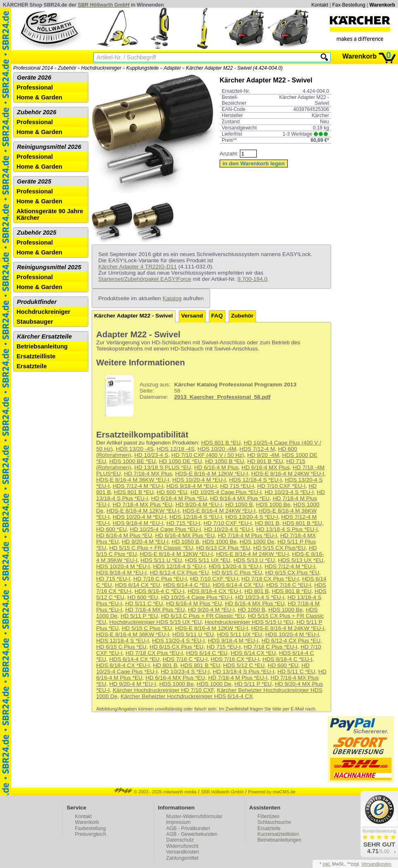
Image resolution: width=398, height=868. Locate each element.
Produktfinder (37, 302)
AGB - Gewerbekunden (192, 834)
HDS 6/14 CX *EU (137, 585)
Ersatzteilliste (36, 356)
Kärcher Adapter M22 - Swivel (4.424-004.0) (234, 68)
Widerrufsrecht (182, 846)
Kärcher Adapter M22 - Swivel (134, 316)
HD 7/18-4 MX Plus (148, 474)
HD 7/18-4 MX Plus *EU (142, 505)
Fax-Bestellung (349, 5)
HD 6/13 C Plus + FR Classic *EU (203, 616)
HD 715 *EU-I (237, 486)
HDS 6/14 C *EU (207, 653)
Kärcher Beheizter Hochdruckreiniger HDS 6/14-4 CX (187, 696)
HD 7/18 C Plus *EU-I (160, 579)
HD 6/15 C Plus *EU (237, 573)
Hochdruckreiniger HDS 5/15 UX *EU (156, 622)
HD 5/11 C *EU (144, 603)
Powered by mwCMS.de (272, 792)
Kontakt (320, 5)
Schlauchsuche (274, 822)
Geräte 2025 (34, 181)
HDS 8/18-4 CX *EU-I (214, 591)
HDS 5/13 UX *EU (301, 560)
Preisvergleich (91, 834)
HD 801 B (267, 523)
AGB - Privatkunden (188, 828)
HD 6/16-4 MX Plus (265, 467)
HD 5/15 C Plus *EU (147, 628)
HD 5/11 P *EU (139, 616)
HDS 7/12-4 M (257, 449)
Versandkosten (183, 852)
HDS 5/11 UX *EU (208, 560)
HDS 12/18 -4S (176, 449)
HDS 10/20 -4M (217, 449)
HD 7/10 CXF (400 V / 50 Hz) (208, 455)
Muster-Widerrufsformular (194, 816)
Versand (192, 316)
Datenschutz (180, 840)
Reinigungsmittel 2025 (49, 267)
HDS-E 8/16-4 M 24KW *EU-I (288, 474)
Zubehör (67, 68)
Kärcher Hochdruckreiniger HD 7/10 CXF (163, 690)
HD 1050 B (239, 505)
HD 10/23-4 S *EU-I (289, 492)
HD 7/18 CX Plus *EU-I (270, 579)
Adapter (172, 68)
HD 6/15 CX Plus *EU (293, 573)
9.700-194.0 (252, 279)
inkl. (327, 864)
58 (197, 396)
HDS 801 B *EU (221, 443)
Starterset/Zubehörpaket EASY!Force (145, 279)
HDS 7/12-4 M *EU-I (138, 486)
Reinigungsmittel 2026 (49, 147)
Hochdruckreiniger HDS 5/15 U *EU (249, 622)
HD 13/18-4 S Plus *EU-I (287, 529)
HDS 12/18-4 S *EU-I (256, 480)
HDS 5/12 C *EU (244, 665)
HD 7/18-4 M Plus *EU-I (248, 535)
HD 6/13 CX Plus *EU (223, 548)
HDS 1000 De (257, 542)
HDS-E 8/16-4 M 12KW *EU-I (212, 474)
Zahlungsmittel (182, 858)
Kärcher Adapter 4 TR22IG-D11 (137, 267)
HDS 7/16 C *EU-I (289, 585)
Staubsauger (35, 322)
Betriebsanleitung (42, 346)
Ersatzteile (32, 366)
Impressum (179, 822)
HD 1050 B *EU (225, 461)
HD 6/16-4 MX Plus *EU (240, 498)
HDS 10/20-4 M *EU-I (199, 480)
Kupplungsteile (143, 68)
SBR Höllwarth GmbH (104, 5)
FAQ (217, 316)
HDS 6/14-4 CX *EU (238, 585)
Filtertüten (269, 816)
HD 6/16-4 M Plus (216, 467)
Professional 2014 (33, 68)
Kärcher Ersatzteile (44, 336)
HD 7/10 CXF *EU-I (281, 486)
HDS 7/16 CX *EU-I (235, 659)
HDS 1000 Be (273, 505)
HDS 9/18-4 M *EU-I (192, 486)
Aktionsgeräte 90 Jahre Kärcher (50, 214)
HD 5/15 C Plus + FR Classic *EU (151, 548)
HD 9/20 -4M (263, 455)
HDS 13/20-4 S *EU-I (252, 517)
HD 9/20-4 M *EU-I (199, 505)
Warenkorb (382, 5)
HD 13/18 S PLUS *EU (163, 467)
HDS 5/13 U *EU (254, 560)
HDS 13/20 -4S (135, 449)
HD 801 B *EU (265, 461)
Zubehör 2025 (37, 233)
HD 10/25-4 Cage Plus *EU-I (226, 492)
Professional (35, 87)
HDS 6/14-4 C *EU (186, 585)
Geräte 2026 (34, 78)
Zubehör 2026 (37, 112)
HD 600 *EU (172, 492)
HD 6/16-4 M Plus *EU (179, 498)
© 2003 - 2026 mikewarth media (155, 792)
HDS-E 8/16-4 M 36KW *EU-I (133, 480)
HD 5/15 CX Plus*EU (279, 548)
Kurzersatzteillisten (278, 834)
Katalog (172, 298)
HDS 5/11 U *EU (161, 560)
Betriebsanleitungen (280, 840)
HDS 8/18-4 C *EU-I (160, 591)
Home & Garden (39, 97)
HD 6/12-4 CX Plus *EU (179, 573)
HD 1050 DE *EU (180, 461)
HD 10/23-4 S (151, 455)
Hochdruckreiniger (101, 68)
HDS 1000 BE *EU (133, 461)
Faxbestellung (91, 828)
